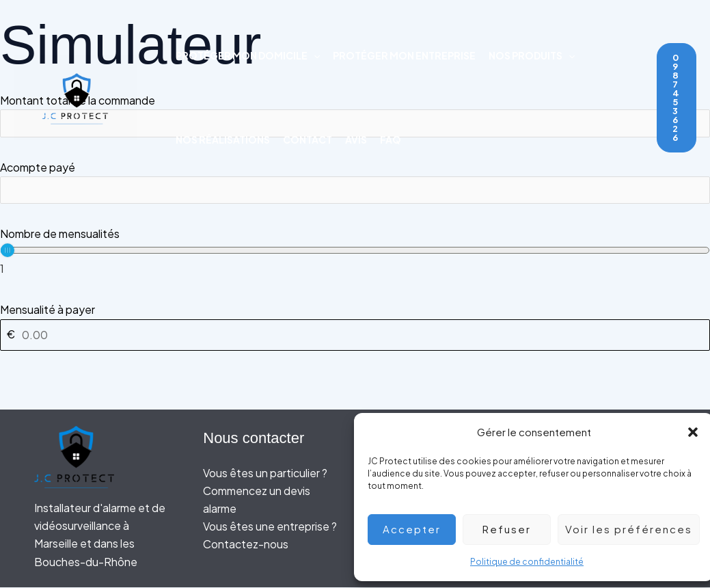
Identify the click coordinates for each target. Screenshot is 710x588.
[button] (683, 432)
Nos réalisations (223, 139)
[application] (314, 56)
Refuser (496, 529)
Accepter (401, 529)
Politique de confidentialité (517, 562)
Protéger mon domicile (248, 56)
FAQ (391, 139)
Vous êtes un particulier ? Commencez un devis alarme (265, 491)
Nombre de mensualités (60, 234)
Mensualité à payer (47, 310)
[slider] (8, 251)
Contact (308, 139)
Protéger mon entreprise (404, 55)
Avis (356, 139)
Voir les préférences (618, 529)
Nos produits (532, 56)
